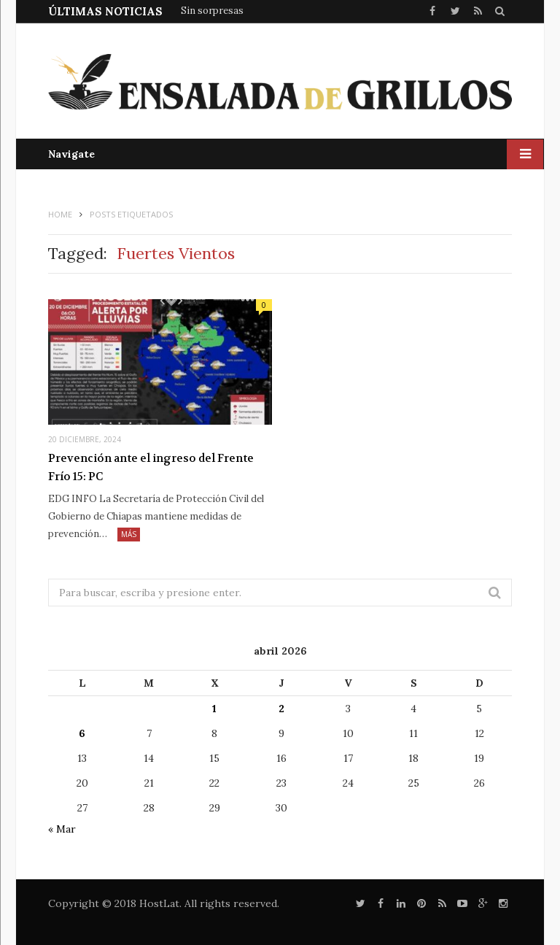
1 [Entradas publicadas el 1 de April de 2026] (214, 709)
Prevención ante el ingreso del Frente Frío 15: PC (151, 468)
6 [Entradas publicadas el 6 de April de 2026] (82, 733)
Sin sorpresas (212, 11)
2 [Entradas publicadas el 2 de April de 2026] (281, 709)
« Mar (62, 829)
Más (129, 534)
